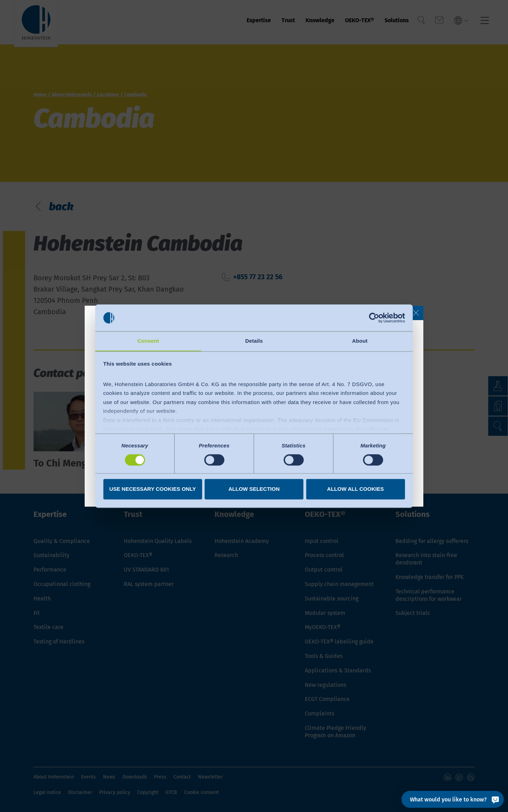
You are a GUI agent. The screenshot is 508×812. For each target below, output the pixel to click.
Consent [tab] (148, 341)
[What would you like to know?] (453, 799)
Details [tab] (254, 341)
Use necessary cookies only (153, 489)
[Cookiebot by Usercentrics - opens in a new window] (374, 318)
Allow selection (254, 489)
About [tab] (360, 341)
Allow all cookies (355, 489)
